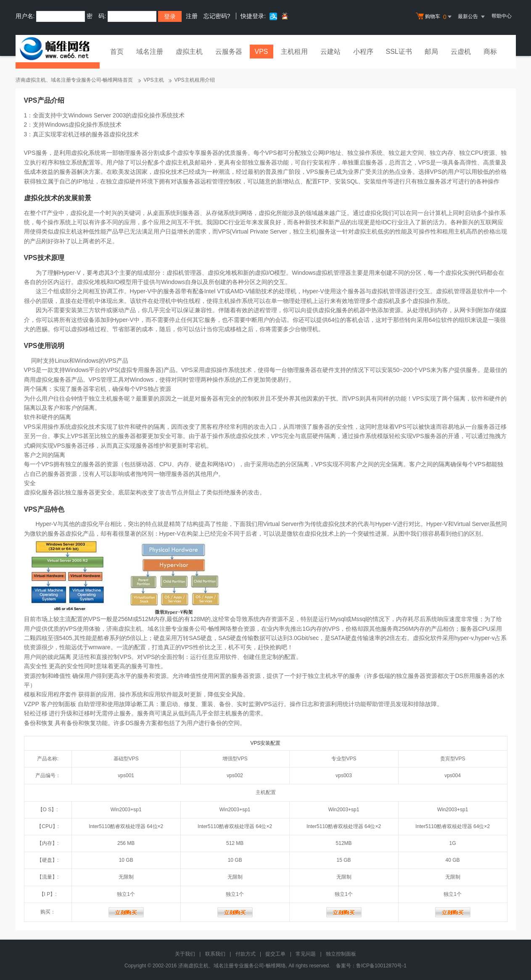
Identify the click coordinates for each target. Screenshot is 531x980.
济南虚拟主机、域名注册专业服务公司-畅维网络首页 (74, 80)
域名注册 (150, 52)
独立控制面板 (341, 954)
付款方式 (246, 954)
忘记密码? (217, 16)
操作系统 (242, 301)
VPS (262, 52)
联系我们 (215, 954)
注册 (192, 16)
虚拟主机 (189, 52)
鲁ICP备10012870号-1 (381, 966)
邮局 (431, 52)
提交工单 (275, 954)
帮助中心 (502, 16)
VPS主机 (154, 80)
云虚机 (461, 52)
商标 (490, 52)
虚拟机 (445, 291)
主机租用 (294, 52)
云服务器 (229, 52)
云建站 (330, 52)
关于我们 (185, 954)
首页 (117, 52)
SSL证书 (399, 52)
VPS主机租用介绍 (195, 80)
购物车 (435, 17)
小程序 (363, 52)
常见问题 (306, 954)
